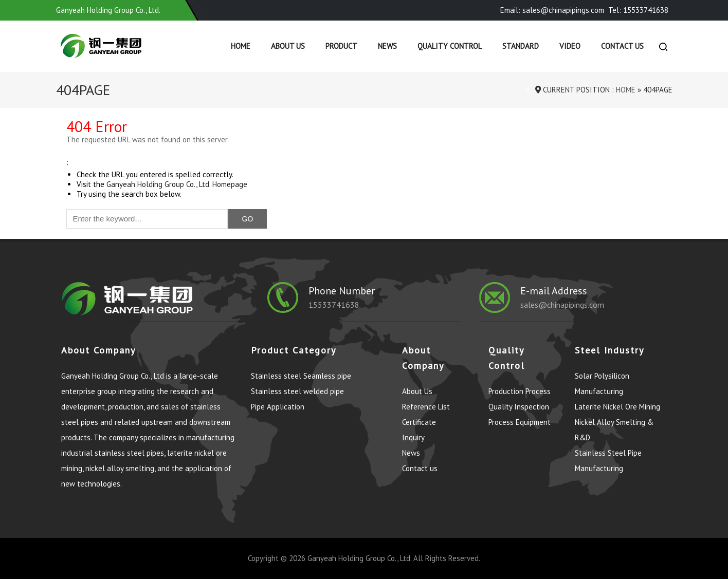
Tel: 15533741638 (638, 10)
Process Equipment (520, 422)
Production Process (520, 391)
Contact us (622, 46)
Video (570, 46)
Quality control (450, 46)
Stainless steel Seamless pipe (301, 376)
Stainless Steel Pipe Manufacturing (608, 461)
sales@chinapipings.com (562, 305)
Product (341, 46)
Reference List (426, 407)
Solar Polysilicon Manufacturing (602, 384)
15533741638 (334, 305)
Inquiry (413, 437)
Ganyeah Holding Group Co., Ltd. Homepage (177, 184)
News (387, 46)
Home (241, 46)
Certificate (419, 422)
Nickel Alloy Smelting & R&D (614, 430)
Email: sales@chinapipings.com (552, 10)
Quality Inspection (519, 407)
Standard (521, 46)
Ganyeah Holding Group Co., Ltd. (359, 558)
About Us (288, 46)
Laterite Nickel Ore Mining (617, 407)
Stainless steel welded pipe (297, 391)
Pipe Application (278, 407)
